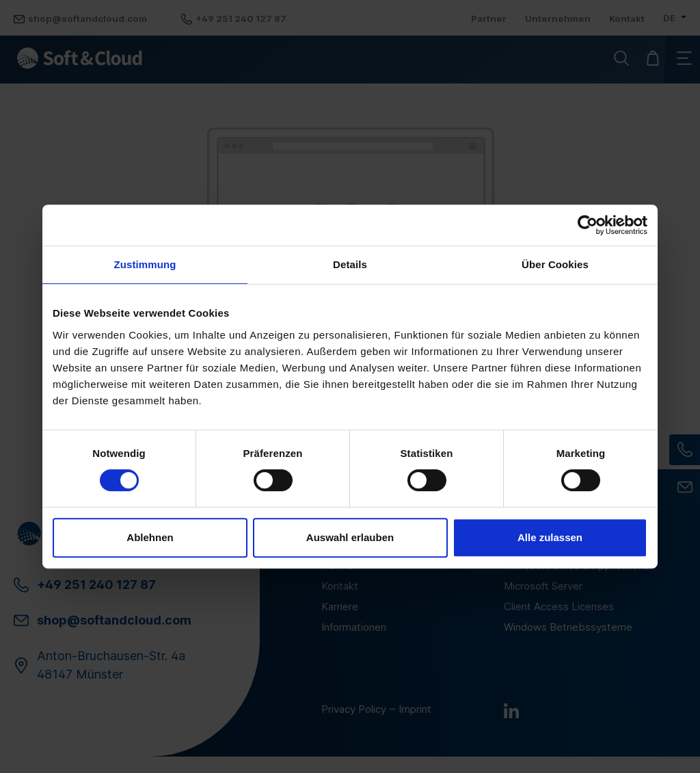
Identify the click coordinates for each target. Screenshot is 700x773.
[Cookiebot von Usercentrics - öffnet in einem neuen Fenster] (588, 225)
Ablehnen (150, 537)
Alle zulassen (550, 537)
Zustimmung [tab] (145, 264)
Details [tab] (350, 264)
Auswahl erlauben (350, 537)
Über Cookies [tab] (555, 264)
